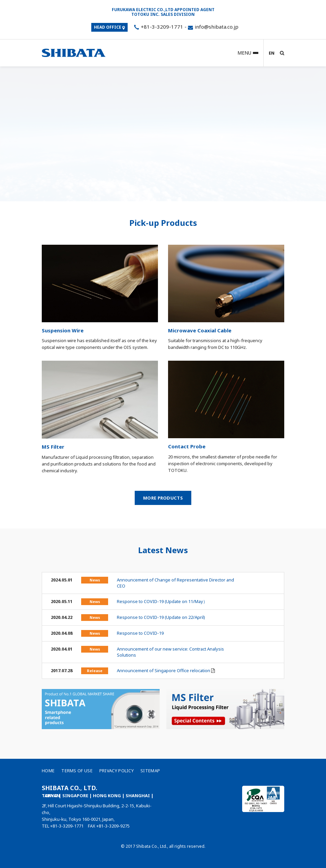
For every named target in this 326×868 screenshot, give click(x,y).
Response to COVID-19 (140, 633)
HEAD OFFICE (109, 27)
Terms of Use (77, 771)
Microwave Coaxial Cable (200, 330)
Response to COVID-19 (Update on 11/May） (162, 601)
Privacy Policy (117, 771)
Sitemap (150, 771)
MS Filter (53, 447)
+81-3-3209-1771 (158, 27)
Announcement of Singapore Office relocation (164, 670)
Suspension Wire (63, 330)
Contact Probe (187, 446)
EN (272, 53)
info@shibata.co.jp (217, 27)
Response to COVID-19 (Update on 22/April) (161, 617)
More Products (163, 498)
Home (48, 771)
